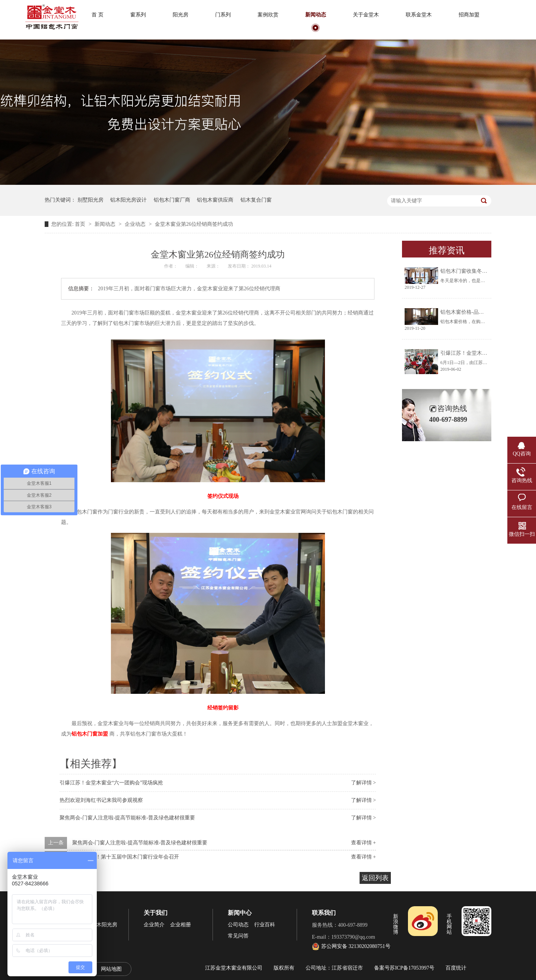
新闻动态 (316, 15)
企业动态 (136, 224)
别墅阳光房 (90, 200)
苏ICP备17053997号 (412, 968)
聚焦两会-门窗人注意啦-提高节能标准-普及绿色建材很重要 (127, 818)
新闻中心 (240, 913)
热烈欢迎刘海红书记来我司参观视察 (101, 800)
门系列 (223, 15)
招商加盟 (469, 15)
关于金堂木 (366, 15)
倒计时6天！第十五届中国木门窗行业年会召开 (126, 857)
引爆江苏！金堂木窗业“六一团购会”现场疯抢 (111, 783)
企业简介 (154, 925)
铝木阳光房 (104, 925)
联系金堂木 (419, 15)
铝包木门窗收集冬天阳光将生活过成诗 (485, 271)
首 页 (98, 15)
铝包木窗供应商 (215, 200)
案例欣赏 (268, 15)
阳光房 (181, 15)
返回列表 (375, 878)
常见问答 (238, 936)
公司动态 (238, 925)
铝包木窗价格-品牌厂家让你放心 (478, 312)
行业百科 (265, 925)
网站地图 (111, 969)
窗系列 (138, 15)
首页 (81, 224)
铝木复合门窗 (256, 200)
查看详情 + (363, 843)
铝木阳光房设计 (128, 200)
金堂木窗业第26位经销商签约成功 (194, 224)
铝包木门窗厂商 (172, 200)
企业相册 (181, 925)
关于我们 (156, 913)
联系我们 (324, 913)
